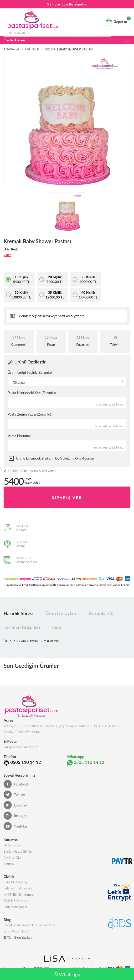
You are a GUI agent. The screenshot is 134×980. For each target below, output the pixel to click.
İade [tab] (57, 627)
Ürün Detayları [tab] (61, 613)
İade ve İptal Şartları (18, 894)
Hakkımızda (12, 851)
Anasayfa (11, 49)
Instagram (17, 822)
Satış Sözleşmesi (15, 913)
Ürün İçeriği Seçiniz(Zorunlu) (30, 372)
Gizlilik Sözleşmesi (16, 907)
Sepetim (116, 22)
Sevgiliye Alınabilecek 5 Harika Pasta (29, 931)
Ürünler (32, 49)
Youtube (15, 832)
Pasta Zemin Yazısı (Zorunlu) (29, 414)
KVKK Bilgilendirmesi (19, 900)
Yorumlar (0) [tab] (101, 613)
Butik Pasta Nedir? (17, 937)
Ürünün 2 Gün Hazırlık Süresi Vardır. (30, 471)
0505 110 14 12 (46, 763)
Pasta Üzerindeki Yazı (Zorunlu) (32, 393)
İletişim (9, 870)
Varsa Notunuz (19, 436)
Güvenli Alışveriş (15, 888)
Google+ (15, 811)
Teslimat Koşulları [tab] (22, 627)
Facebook (16, 790)
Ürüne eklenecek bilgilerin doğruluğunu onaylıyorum (55, 458)
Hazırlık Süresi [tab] (18, 613)
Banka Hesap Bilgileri (19, 857)
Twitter (14, 801)
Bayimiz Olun (13, 864)
